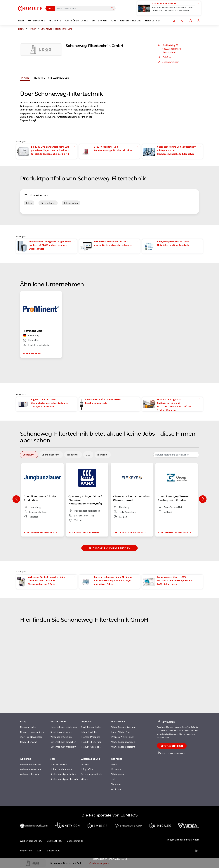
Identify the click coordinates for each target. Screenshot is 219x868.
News (114, 764)
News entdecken (29, 727)
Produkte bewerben (91, 742)
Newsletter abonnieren (32, 732)
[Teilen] (182, 21)
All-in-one (117, 789)
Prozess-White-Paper (123, 737)
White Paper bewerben (123, 742)
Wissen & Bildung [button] (131, 21)
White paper (118, 774)
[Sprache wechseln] (190, 21)
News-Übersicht (28, 742)
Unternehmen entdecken (64, 727)
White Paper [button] (99, 21)
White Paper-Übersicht (123, 747)
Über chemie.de (75, 841)
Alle (49, 8)
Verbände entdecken (61, 737)
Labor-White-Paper (121, 732)
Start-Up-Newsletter (31, 737)
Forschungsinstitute (92, 774)
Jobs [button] (113, 21)
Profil (25, 78)
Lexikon (85, 764)
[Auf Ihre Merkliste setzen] (174, 21)
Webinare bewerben (30, 769)
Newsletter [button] (153, 21)
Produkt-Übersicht (91, 747)
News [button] (21, 21)
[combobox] (176, 455)
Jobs (114, 779)
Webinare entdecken (31, 764)
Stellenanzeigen (59, 78)
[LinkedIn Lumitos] (197, 851)
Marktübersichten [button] (76, 21)
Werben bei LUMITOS (31, 841)
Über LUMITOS (54, 841)
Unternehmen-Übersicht (63, 747)
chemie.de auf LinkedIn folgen (171, 753)
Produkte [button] (55, 21)
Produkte (39, 78)
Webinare (116, 784)
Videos (84, 779)
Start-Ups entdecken (61, 732)
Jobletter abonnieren (62, 769)
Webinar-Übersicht (30, 774)
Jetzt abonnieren (172, 746)
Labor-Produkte (89, 732)
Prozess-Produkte (90, 737)
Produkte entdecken (91, 727)
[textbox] (176, 455)
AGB (39, 851)
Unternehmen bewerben (63, 742)
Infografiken (88, 769)
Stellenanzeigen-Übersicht (65, 779)
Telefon (164, 57)
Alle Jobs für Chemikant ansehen (110, 548)
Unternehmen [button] (37, 21)
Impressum (26, 851)
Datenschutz (54, 851)
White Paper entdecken (123, 727)
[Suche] (112, 9)
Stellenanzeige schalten (63, 774)
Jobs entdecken (59, 764)
